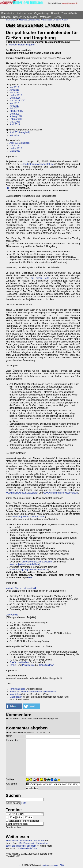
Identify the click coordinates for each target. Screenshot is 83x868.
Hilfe (24, 803)
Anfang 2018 (16, 116)
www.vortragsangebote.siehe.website (29, 570)
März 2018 (15, 122)
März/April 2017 (17, 101)
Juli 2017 (14, 108)
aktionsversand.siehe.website (37, 562)
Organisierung (41, 13)
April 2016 (15, 132)
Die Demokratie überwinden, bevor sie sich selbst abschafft (27, 845)
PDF (8, 188)
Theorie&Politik (69, 13)
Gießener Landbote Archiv (55, 20)
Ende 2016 (15, 98)
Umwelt (55, 13)
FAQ (62, 865)
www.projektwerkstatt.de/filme (25, 564)
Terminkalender (17, 689)
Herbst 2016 (16, 95)
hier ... (32, 578)
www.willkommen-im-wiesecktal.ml (61, 493)
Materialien (46, 17)
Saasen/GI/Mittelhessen (25, 17)
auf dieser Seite (40, 278)
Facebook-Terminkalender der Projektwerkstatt (33, 692)
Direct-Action (8, 13)
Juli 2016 (14, 93)
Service (58, 17)
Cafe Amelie (12, 615)
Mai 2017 (14, 103)
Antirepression (24, 13)
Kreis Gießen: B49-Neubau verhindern (25, 841)
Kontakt (45, 865)
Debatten (6, 17)
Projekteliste (28, 665)
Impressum (54, 865)
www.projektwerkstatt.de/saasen (22, 493)
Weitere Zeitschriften (30, 20)
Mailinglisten (16, 697)
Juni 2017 (14, 106)
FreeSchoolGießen (19, 662)
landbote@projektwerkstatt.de (38, 164)
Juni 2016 (14, 90)
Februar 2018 (16, 119)
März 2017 (15, 151)
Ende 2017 (15, 114)
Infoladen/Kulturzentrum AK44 (21, 588)
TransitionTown (47, 665)
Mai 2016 (14, 87)
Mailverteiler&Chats (27, 849)
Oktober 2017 (16, 111)
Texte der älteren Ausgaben (22, 45)
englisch (25, 132)
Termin (13, 665)
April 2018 (15, 124)
